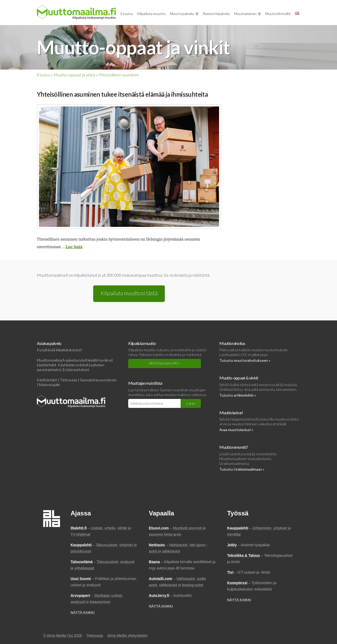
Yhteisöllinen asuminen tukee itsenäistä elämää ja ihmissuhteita (122, 94)
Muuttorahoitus (232, 343)
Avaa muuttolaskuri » (236, 430)
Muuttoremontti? (234, 447)
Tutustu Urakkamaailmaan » (242, 469)
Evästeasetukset (76, 370)
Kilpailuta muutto (142, 343)
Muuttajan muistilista (145, 383)
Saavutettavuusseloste (98, 380)
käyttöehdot (47, 365)
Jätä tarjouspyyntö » (164, 363)
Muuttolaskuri (231, 413)
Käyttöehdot (47, 380)
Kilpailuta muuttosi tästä (129, 293)
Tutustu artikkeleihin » (238, 395)
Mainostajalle (49, 385)
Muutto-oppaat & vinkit (239, 378)
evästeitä (83, 365)
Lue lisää (74, 247)
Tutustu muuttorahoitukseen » (245, 360)
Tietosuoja (69, 380)
